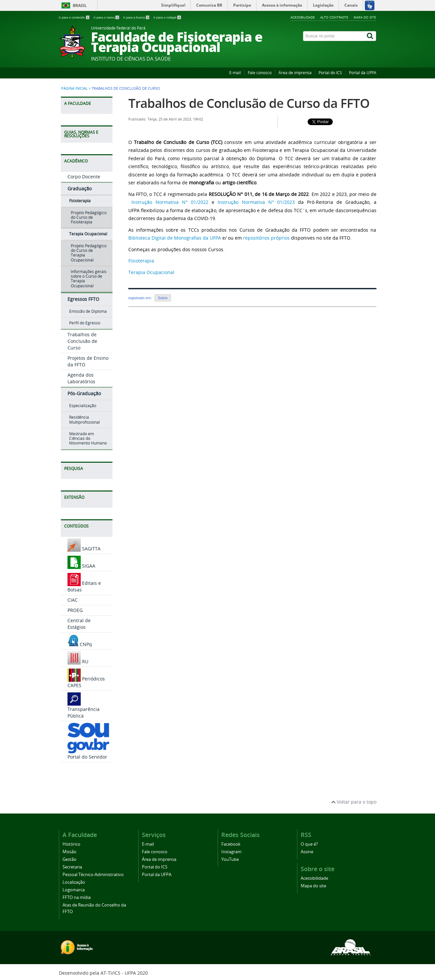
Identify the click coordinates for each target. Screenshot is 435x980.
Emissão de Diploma (88, 311)
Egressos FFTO (83, 299)
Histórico (71, 844)
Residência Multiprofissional (85, 420)
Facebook (231, 844)
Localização (74, 882)
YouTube (230, 859)
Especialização (83, 406)
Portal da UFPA (363, 73)
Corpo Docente (84, 177)
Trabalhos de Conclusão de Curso (82, 341)
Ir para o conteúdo (75, 17)
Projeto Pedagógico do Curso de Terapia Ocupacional (89, 253)
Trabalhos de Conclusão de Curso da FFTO (249, 103)
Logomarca (74, 890)
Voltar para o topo (354, 802)
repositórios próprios (266, 238)
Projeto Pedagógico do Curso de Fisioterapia (89, 217)
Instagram (231, 852)
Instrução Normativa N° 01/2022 (170, 202)
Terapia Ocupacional (88, 234)
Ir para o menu (107, 17)
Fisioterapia (80, 201)
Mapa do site (365, 17)
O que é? (309, 844)
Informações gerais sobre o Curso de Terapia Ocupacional (89, 279)
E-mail (235, 73)
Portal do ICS (330, 73)
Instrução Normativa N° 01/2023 (256, 202)
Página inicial (74, 88)
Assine (307, 852)
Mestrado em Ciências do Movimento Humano (88, 439)
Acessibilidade (303, 17)
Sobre (163, 298)
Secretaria (72, 867)
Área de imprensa (295, 73)
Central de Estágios (79, 624)
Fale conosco (260, 73)
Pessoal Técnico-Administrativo (93, 875)
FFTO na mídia (77, 897)
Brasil (80, 5)
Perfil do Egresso (85, 323)
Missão (69, 852)
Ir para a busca (137, 17)
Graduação (80, 188)
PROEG (75, 610)
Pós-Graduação (84, 393)
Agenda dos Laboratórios (81, 378)
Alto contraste (334, 17)
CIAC (73, 600)
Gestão (69, 859)
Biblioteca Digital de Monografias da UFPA (175, 238)
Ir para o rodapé (167, 17)
